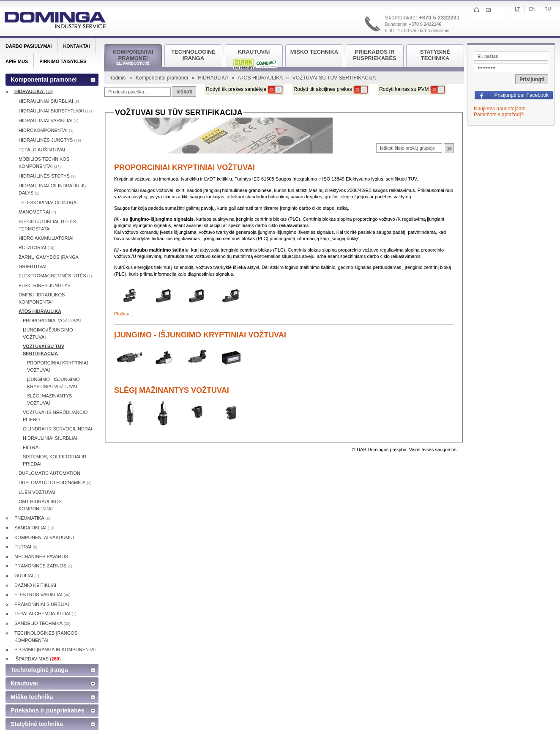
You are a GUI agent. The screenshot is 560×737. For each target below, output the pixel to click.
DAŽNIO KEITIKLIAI (35, 585)
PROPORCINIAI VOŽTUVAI (52, 321)
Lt (518, 9)
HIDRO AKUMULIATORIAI (46, 238)
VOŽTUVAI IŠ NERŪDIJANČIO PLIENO (55, 416)
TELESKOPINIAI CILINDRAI (48, 203)
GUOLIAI (27, 575)
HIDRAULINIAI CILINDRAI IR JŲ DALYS (53, 189)
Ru (548, 9)
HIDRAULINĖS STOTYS (47, 176)
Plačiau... (124, 314)
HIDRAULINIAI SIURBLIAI (49, 101)
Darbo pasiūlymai (29, 46)
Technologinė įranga (39, 670)
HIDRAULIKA (214, 78)
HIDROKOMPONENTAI (46, 130)
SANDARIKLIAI (34, 528)
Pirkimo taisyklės (63, 61)
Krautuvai (24, 683)
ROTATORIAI (36, 247)
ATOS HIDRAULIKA (261, 78)
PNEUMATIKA (32, 518)
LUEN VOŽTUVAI (37, 492)
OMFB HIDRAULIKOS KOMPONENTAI (42, 298)
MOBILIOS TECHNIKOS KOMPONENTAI (44, 163)
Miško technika (32, 697)
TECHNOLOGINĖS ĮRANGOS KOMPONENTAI (46, 637)
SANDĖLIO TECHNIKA (42, 623)
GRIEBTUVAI (33, 266)
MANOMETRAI (37, 212)
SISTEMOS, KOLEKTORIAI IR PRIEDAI (55, 460)
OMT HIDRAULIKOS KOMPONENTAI (40, 505)
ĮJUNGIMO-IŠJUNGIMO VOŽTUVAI (48, 333)
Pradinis (117, 78)
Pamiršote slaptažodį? (499, 115)
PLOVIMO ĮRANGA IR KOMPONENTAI (55, 649)
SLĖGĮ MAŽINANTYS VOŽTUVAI (172, 390)
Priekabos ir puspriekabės (47, 710)
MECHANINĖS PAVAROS (41, 556)
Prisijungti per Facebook (521, 95)
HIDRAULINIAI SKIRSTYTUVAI (55, 111)
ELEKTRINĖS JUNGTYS (45, 285)
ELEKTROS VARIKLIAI (42, 595)
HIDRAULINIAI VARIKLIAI (49, 121)
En (532, 9)
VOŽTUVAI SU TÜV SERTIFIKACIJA (44, 350)
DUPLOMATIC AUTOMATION (49, 473)
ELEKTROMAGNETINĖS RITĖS (55, 276)
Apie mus (17, 61)
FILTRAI (31, 447)
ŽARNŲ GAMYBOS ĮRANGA (49, 257)
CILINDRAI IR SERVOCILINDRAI (57, 429)
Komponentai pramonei (163, 78)
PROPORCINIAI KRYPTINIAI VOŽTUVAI (184, 167)
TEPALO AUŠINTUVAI (42, 150)
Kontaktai (76, 46)
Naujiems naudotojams (500, 109)
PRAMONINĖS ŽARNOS (43, 566)
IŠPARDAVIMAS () (38, 659)
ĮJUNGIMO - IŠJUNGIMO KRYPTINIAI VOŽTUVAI (200, 335)
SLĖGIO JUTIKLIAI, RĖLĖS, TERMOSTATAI (48, 225)
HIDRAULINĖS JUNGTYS (50, 140)
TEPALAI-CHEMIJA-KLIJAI (45, 614)
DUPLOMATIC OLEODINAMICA (55, 482)
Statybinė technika (37, 724)
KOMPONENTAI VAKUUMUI (44, 537)
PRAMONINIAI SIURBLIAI (42, 604)
